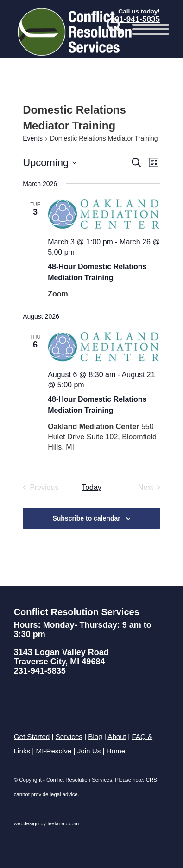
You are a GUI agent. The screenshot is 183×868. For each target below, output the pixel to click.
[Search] (110, 29)
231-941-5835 (40, 671)
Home (116, 751)
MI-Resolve (54, 751)
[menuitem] (110, 29)
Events (33, 138)
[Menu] (146, 29)
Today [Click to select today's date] (91, 487)
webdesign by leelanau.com (47, 823)
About (117, 736)
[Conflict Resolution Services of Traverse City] (76, 32)
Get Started (32, 736)
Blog (95, 736)
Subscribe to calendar (86, 518)
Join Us (89, 751)
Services (69, 736)
